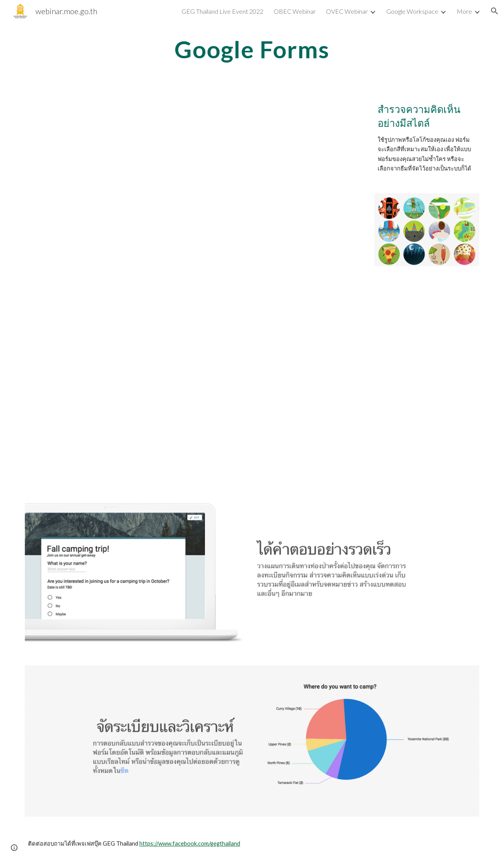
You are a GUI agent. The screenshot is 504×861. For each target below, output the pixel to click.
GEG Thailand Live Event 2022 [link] (222, 11)
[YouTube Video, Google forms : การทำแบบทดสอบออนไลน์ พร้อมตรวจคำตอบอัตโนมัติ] (194, 192)
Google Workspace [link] (412, 11)
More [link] (464, 11)
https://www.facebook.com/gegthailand (190, 843)
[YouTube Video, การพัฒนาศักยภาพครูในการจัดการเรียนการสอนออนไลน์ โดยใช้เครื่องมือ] (194, 392)
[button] (495, 11)
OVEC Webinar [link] (347, 11)
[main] (252, 49)
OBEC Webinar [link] (295, 11)
